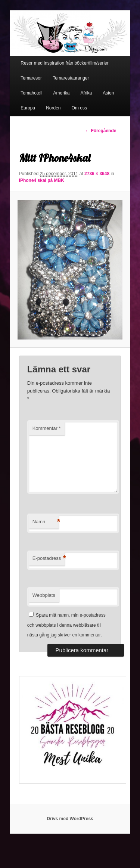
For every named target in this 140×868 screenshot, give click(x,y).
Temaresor (31, 78)
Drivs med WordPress (70, 819)
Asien (108, 93)
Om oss (79, 108)
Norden (53, 108)
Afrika (86, 93)
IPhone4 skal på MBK (42, 180)
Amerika (61, 93)
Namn (46, 522)
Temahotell (31, 93)
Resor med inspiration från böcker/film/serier (64, 63)
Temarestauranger (71, 78)
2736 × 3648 (97, 174)
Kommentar (47, 428)
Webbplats (44, 595)
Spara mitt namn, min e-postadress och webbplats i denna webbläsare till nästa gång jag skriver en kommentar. (66, 625)
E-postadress (49, 559)
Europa (28, 108)
